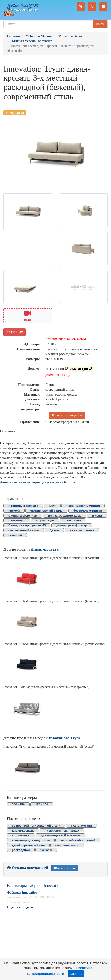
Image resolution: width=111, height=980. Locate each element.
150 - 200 (42, 804)
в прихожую (45, 520)
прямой (14, 511)
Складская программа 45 (27, 525)
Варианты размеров (67, 415)
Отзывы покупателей (28, 868)
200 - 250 (18, 804)
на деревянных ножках (62, 830)
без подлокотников (88, 511)
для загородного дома (65, 516)
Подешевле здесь (20, 907)
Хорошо (76, 974)
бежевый (15, 535)
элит (52, 506)
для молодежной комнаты (60, 835)
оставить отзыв (65, 868)
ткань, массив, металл (83, 506)
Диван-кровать (45, 549)
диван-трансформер (72, 525)
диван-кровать (23, 830)
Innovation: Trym (64, 738)
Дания (54, 530)
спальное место (67, 845)
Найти (100, 24)
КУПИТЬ (15, 332)
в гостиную (17, 520)
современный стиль (24, 530)
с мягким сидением (23, 516)
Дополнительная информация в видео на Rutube (37, 482)
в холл (97, 516)
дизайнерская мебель (28, 845)
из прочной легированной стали (36, 826)
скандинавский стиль (46, 511)
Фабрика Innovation (22, 892)
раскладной (21, 850)
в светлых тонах (82, 530)
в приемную (21, 835)
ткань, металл (81, 826)
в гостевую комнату (23, 506)
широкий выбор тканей (78, 840)
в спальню (72, 520)
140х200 (46, 850)
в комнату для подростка (31, 840)
